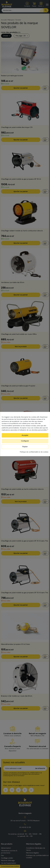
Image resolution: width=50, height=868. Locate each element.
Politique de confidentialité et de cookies (34, 452)
